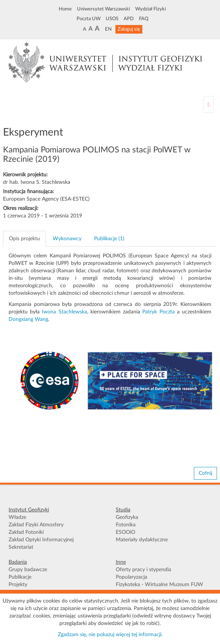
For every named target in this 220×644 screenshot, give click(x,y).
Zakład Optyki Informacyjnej (41, 540)
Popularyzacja (131, 577)
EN (108, 29)
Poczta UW (89, 19)
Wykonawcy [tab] (67, 239)
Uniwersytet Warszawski (103, 9)
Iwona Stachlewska (64, 312)
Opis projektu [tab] (24, 239)
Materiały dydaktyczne (142, 540)
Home (65, 9)
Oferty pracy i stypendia (143, 570)
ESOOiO (126, 532)
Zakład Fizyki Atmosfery (36, 525)
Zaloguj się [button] (129, 29)
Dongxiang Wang (28, 319)
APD (129, 19)
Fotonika (126, 525)
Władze (17, 517)
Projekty (18, 585)
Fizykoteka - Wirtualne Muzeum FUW (159, 585)
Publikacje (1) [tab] (109, 239)
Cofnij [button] (205, 473)
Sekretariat (21, 547)
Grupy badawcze (28, 570)
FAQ (144, 19)
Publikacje (20, 577)
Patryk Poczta (158, 312)
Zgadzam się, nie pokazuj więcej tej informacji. (110, 635)
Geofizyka (127, 517)
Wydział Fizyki (151, 9)
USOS (112, 19)
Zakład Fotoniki (26, 532)
